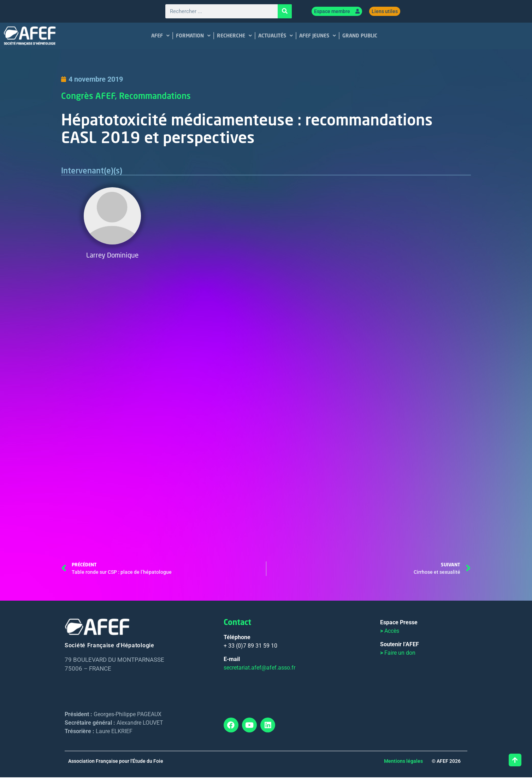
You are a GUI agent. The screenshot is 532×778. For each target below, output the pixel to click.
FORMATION (193, 36)
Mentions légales (403, 762)
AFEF (160, 36)
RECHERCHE (234, 36)
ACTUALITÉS (276, 36)
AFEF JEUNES (318, 36)
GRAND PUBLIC (360, 36)
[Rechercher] (285, 12)
